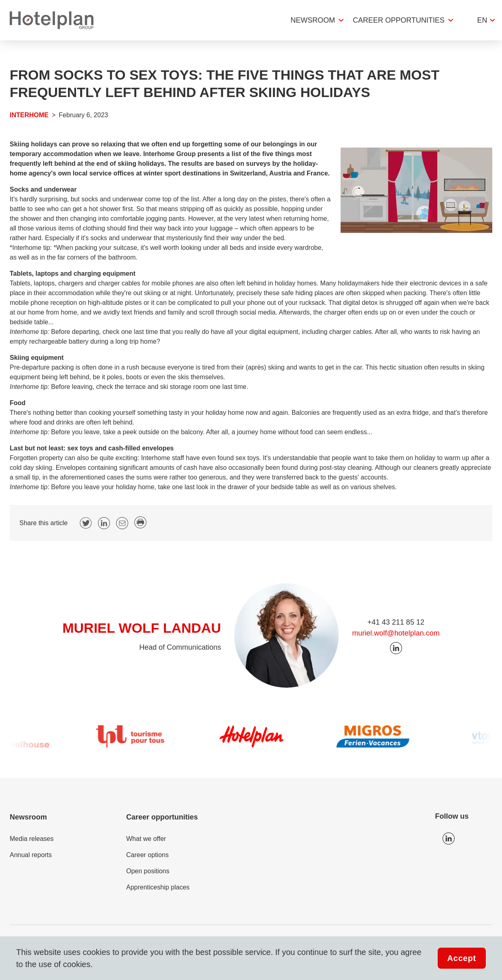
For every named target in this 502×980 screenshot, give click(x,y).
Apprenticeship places (158, 887)
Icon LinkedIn (449, 838)
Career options (147, 855)
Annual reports (31, 855)
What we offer (146, 839)
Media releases (32, 839)
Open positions (148, 871)
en (482, 20)
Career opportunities (399, 20)
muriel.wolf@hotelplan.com (396, 633)
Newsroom (313, 20)
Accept (462, 958)
